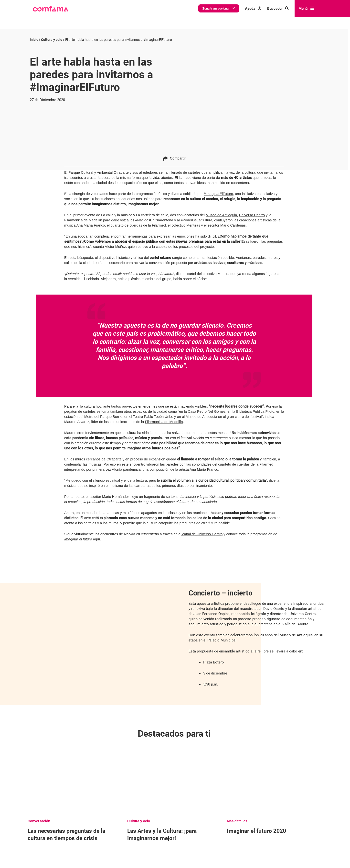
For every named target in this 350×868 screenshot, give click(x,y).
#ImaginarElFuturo (218, 190)
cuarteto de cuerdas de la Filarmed (246, 460)
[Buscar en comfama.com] (278, 9)
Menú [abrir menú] (306, 9)
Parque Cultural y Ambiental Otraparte (99, 169)
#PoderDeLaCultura (196, 216)
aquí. (97, 535)
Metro (89, 412)
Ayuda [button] (253, 9)
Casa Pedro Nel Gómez (207, 407)
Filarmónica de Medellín (83, 216)
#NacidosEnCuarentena (154, 216)
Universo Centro (252, 211)
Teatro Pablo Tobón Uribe (154, 412)
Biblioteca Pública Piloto (255, 407)
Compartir (174, 154)
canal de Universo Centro (202, 530)
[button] (50, 9)
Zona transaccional (219, 8)
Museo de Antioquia (221, 211)
